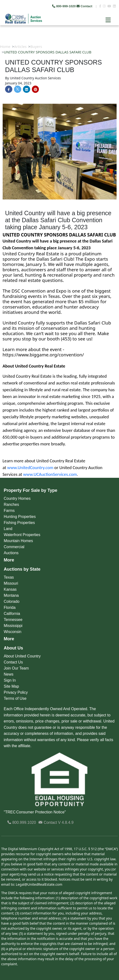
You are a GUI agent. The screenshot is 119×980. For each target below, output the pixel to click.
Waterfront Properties (22, 535)
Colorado (12, 601)
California (12, 614)
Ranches (11, 505)
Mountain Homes (18, 541)
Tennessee (13, 620)
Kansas (10, 589)
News (9, 674)
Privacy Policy (16, 692)
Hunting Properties (20, 517)
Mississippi (13, 626)
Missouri (11, 583)
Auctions (11, 553)
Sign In (10, 680)
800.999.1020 (22, 822)
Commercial (14, 547)
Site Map (11, 686)
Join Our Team (16, 668)
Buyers (36, 46)
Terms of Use (15, 698)
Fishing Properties (19, 523)
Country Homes (17, 498)
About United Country (22, 656)
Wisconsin (13, 632)
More (9, 560)
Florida (10, 608)
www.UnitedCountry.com (30, 468)
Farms (9, 511)
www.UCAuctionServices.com (50, 474)
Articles (20, 46)
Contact (85, 6)
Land (8, 529)
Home (5, 46)
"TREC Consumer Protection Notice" (35, 812)
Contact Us (13, 662)
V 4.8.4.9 (66, 822)
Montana (11, 595)
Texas (9, 577)
